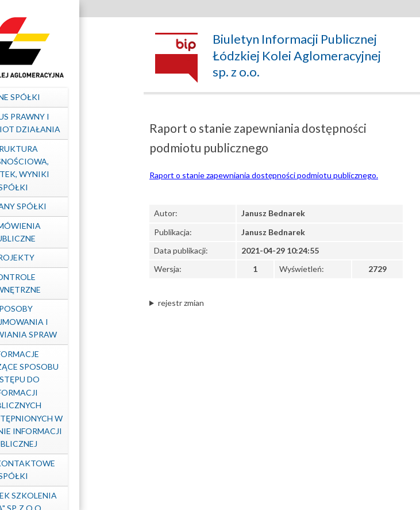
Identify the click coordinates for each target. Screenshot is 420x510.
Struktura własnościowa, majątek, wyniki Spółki (66, 168)
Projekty (66, 257)
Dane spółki (66, 97)
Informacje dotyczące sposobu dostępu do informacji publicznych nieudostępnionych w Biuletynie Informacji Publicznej (66, 399)
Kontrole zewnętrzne (66, 283)
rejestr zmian (181, 303)
